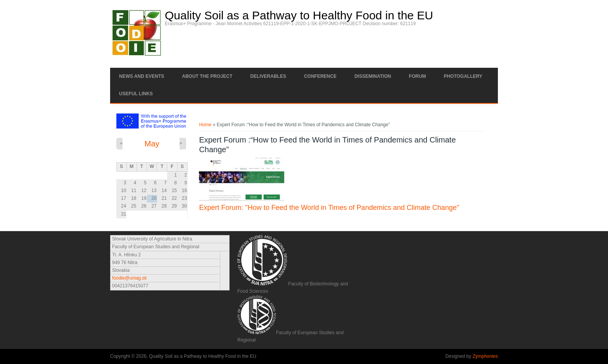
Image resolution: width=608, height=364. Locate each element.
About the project (207, 76)
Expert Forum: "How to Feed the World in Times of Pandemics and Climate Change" (329, 208)
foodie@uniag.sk (130, 278)
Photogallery (463, 76)
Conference (320, 76)
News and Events (142, 76)
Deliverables (268, 76)
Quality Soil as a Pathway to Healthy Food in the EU (299, 15)
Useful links (136, 94)
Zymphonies (485, 356)
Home (205, 125)
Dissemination (373, 76)
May (152, 144)
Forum (417, 76)
